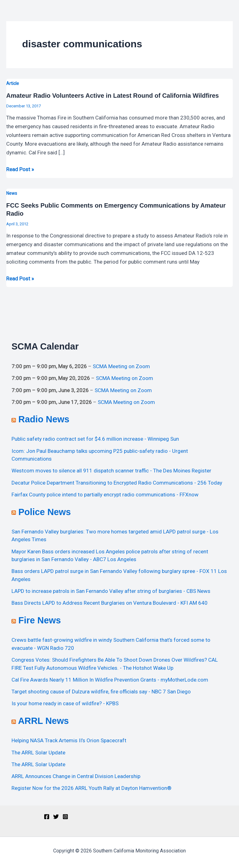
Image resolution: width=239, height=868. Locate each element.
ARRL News (43, 721)
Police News (45, 512)
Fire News (40, 620)
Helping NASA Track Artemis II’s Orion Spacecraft (69, 740)
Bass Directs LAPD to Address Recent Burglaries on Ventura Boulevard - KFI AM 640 (110, 603)
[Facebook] (47, 817)
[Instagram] (65, 817)
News (12, 193)
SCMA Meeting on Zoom (121, 366)
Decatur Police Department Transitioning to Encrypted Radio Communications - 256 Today (117, 483)
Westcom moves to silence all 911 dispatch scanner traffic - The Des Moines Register (111, 471)
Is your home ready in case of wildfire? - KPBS (65, 703)
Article (13, 83)
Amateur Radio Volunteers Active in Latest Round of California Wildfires (112, 96)
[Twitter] (56, 817)
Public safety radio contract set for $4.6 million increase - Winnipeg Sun (95, 439)
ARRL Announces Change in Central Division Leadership (76, 776)
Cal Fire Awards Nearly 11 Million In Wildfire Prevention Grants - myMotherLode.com (110, 680)
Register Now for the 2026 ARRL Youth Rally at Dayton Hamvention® (91, 788)
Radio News (44, 419)
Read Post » (20, 169)
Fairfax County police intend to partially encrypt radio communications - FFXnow (105, 495)
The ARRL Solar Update (38, 753)
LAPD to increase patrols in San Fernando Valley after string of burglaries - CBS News (111, 591)
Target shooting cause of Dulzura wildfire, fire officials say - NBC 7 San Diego (101, 692)
